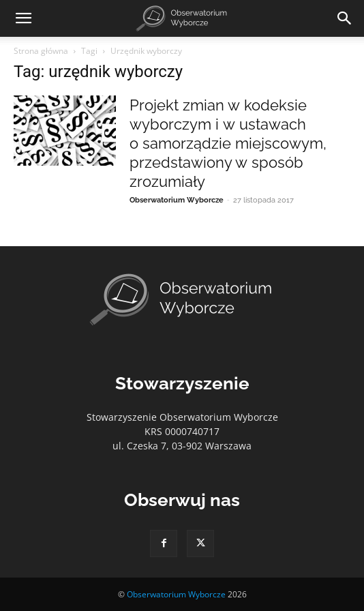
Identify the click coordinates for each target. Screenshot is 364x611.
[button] (23, 18)
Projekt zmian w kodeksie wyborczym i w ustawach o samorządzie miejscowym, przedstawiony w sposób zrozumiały (228, 143)
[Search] (345, 18)
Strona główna (41, 51)
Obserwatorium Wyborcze (177, 200)
